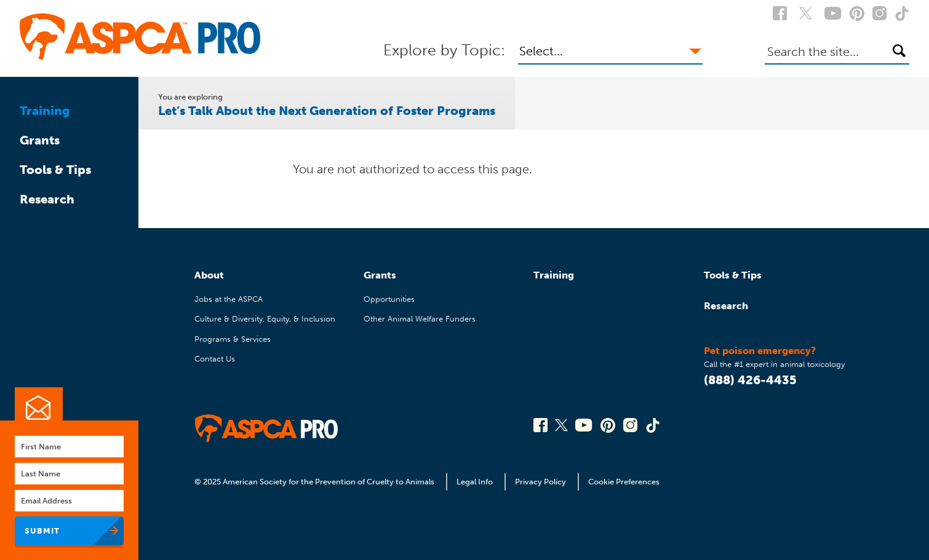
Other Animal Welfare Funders (420, 319)
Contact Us (215, 359)
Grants (40, 140)
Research (47, 199)
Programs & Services (233, 339)
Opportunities (389, 299)
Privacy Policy (540, 482)
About (209, 275)
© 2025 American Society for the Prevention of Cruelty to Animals (315, 482)
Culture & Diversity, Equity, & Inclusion (265, 319)
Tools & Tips (55, 170)
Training (45, 111)
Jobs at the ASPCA (229, 299)
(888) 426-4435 (750, 380)
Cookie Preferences (624, 482)
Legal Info (475, 482)
